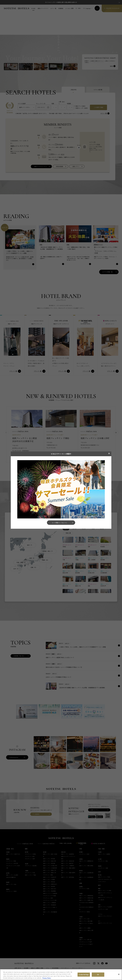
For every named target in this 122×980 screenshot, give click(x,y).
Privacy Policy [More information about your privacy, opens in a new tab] (47, 978)
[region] (61, 975)
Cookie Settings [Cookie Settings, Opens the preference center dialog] (84, 975)
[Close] (119, 974)
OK (98, 975)
